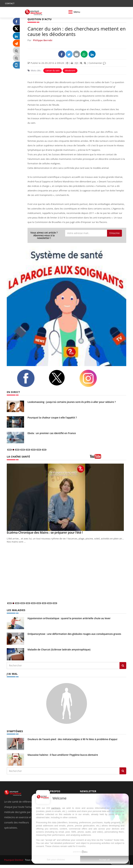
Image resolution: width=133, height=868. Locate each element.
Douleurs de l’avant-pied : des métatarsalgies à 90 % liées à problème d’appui (72, 739)
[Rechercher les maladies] (123, 665)
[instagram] (92, 378)
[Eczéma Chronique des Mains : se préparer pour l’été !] (66, 497)
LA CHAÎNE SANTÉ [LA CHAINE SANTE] (18, 457)
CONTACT (10, 3)
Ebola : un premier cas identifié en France (52, 433)
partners (56, 808)
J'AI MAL (12, 674)
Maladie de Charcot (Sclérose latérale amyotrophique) (59, 649)
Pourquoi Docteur (14, 860)
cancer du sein (53, 71)
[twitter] (61, 378)
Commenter (97, 63)
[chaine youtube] (108, 457)
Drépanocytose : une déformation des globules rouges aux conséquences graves (74, 634)
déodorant (70, 71)
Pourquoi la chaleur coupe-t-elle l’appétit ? (52, 417)
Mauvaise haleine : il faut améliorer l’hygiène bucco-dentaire (63, 755)
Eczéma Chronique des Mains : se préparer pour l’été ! (45, 532)
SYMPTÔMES (15, 731)
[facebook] (30, 378)
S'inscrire (114, 233)
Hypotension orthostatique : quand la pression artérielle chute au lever (69, 618)
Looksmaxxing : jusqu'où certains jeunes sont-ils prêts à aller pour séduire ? (72, 402)
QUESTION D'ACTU (39, 19)
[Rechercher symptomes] (123, 771)
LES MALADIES (16, 610)
